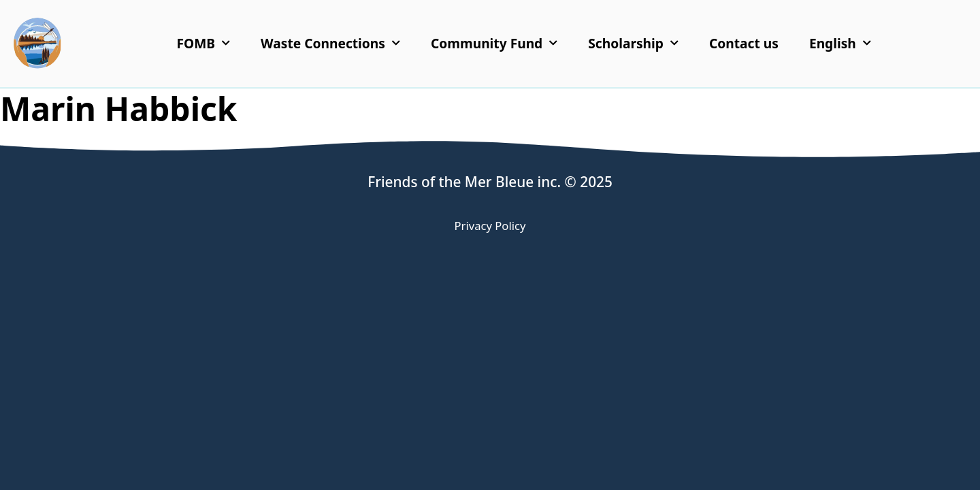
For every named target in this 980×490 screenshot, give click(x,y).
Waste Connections (330, 43)
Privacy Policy (490, 226)
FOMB (204, 43)
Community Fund (494, 43)
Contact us (744, 43)
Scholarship (633, 43)
